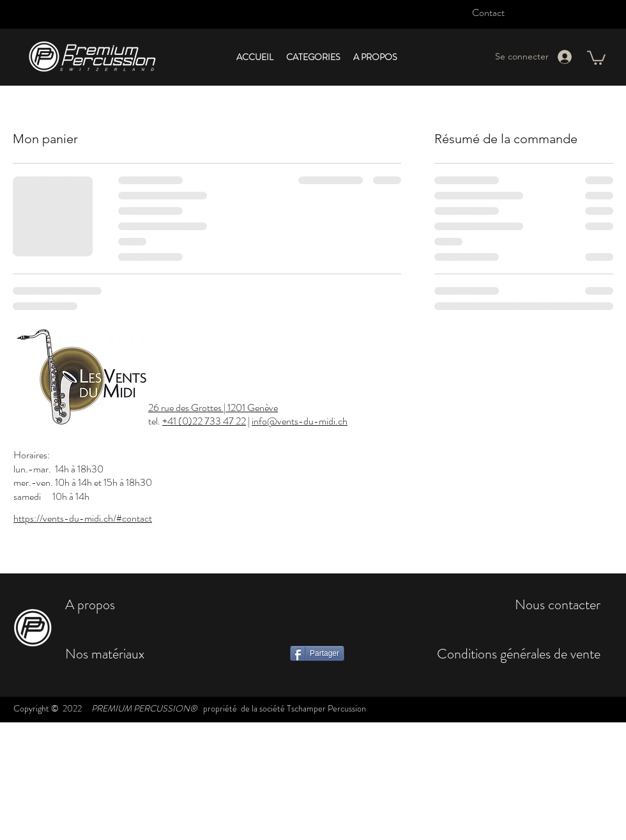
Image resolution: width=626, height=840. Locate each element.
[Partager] (317, 653)
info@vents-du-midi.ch (300, 421)
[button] (313, 57)
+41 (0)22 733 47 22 (204, 421)
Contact (488, 12)
